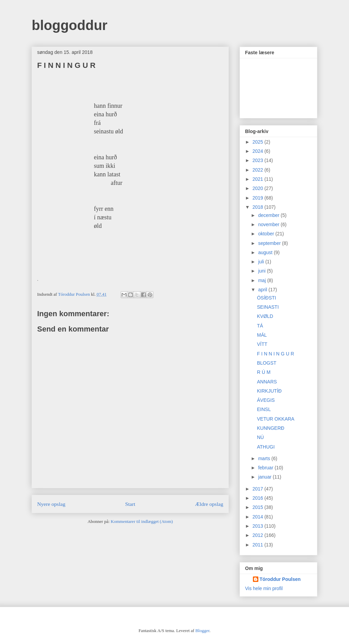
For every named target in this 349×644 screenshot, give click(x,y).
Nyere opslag (51, 504)
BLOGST (267, 363)
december (269, 215)
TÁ (260, 326)
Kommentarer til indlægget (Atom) (142, 521)
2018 (259, 207)
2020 (259, 188)
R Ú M (264, 372)
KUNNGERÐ (271, 428)
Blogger (202, 631)
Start (130, 504)
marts (265, 458)
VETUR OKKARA (276, 419)
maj (262, 280)
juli (262, 262)
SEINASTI (268, 307)
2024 (259, 151)
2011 (259, 545)
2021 (259, 179)
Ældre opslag (209, 504)
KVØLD (265, 316)
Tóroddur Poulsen (280, 579)
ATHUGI (266, 447)
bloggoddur (70, 25)
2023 (259, 160)
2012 (259, 535)
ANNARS (267, 382)
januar (265, 477)
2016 (259, 498)
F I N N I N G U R (276, 354)
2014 (259, 517)
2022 (259, 170)
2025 (259, 142)
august (266, 252)
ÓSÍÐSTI (267, 298)
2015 (259, 507)
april (263, 290)
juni (262, 271)
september (270, 243)
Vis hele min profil (264, 588)
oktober (267, 234)
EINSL (264, 409)
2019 (259, 198)
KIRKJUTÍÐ (269, 391)
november (269, 224)
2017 (259, 489)
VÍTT (262, 344)
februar (266, 468)
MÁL (262, 335)
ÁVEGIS (266, 400)
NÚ (260, 437)
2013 (259, 526)
